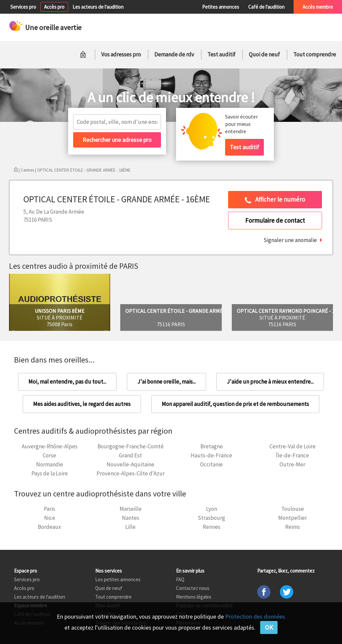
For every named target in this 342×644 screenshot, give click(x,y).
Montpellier (293, 518)
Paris (49, 509)
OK (269, 627)
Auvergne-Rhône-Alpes (50, 446)
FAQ (180, 579)
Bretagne (212, 446)
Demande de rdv (174, 54)
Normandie (50, 464)
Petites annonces (221, 7)
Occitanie (211, 464)
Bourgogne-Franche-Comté (131, 446)
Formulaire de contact (275, 220)
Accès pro (54, 7)
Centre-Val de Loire (293, 446)
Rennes (212, 527)
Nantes (131, 518)
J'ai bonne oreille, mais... (166, 382)
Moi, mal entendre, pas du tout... (67, 382)
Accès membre (318, 7)
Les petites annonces (118, 579)
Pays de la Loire (50, 473)
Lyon (212, 509)
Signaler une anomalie (290, 240)
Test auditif (221, 54)
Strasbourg (211, 518)
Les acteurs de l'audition (98, 7)
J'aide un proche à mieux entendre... (270, 382)
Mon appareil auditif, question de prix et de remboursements (235, 404)
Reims (293, 527)
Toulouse (293, 509)
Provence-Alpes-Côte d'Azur (131, 473)
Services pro (23, 7)
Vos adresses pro (121, 54)
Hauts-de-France (211, 455)
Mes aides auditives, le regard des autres (82, 404)
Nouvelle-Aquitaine (130, 464)
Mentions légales (194, 597)
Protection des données (255, 616)
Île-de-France (292, 455)
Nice (50, 518)
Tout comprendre (315, 54)
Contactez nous (193, 588)
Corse (49, 455)
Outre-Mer (292, 464)
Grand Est (130, 455)
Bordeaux (49, 527)
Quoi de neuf (264, 54)
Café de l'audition (266, 7)
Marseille (131, 509)
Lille (130, 527)
